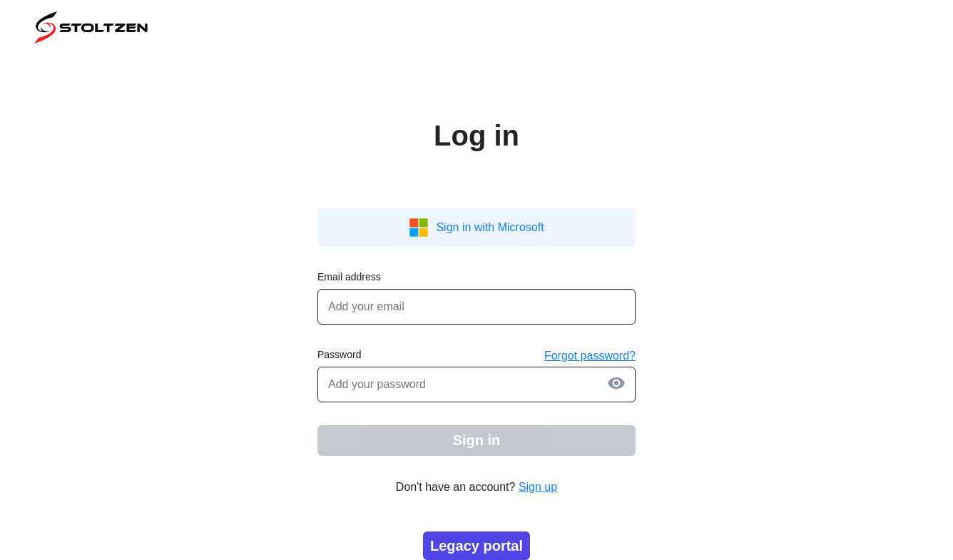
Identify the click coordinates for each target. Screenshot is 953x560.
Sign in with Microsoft (476, 228)
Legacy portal (476, 546)
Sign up (538, 487)
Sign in (477, 440)
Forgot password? (590, 356)
